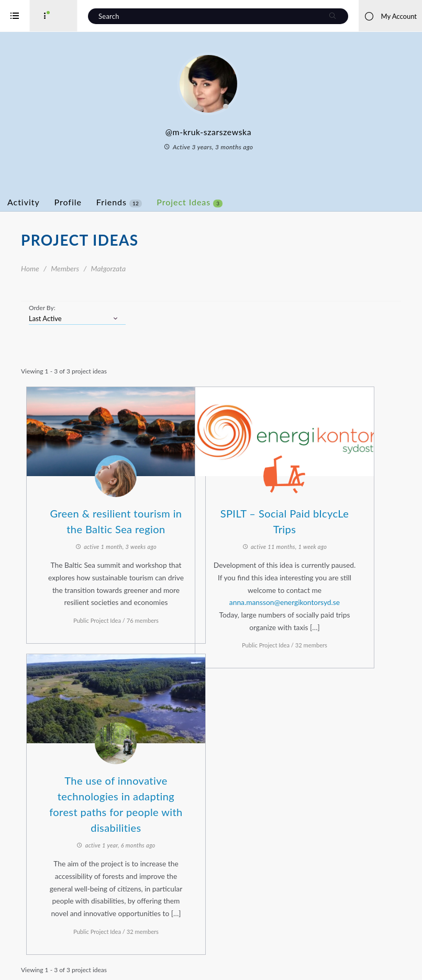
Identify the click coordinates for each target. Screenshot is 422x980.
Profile (110, 202)
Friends (161, 202)
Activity (65, 202)
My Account (390, 16)
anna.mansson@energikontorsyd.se (316, 592)
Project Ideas (231, 202)
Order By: (84, 308)
